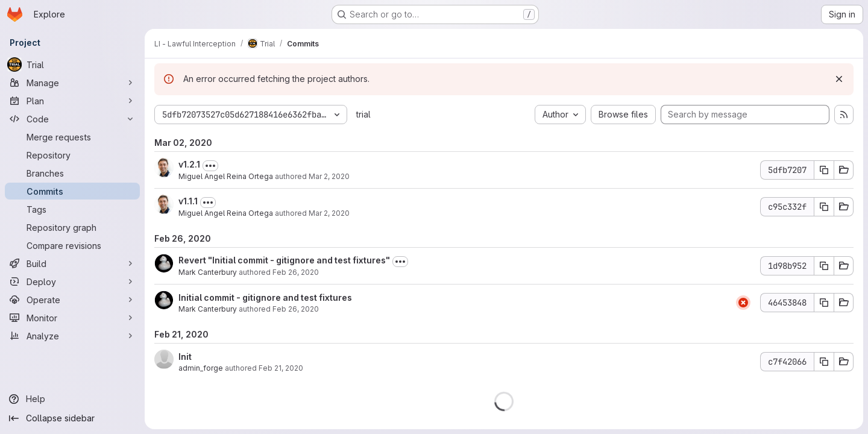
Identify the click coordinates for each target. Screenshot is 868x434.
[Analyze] (72, 336)
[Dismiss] (839, 79)
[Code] (72, 119)
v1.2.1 (189, 164)
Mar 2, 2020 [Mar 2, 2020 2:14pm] (329, 213)
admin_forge (201, 368)
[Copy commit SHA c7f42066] (824, 362)
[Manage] (72, 83)
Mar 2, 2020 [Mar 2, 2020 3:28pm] (329, 176)
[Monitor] (72, 318)
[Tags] (72, 209)
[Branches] (72, 173)
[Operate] (72, 300)
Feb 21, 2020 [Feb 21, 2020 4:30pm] (281, 368)
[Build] (72, 263)
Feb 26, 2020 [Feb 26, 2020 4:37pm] (296, 309)
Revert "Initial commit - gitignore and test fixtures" (284, 260)
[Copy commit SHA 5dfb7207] (824, 170)
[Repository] (72, 155)
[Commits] (72, 191)
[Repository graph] (72, 227)
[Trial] (72, 64)
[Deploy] (72, 281)
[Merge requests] (72, 137)
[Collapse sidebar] (72, 418)
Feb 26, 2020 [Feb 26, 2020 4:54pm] (296, 272)
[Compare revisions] (72, 245)
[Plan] (72, 101)
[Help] (72, 399)
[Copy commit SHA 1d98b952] (824, 266)
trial (363, 114)
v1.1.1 (188, 201)
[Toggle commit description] (210, 166)
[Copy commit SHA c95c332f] (824, 207)
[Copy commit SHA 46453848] (824, 303)
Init (185, 357)
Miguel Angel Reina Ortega (226, 176)
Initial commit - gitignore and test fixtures (265, 297)
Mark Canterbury (208, 272)
